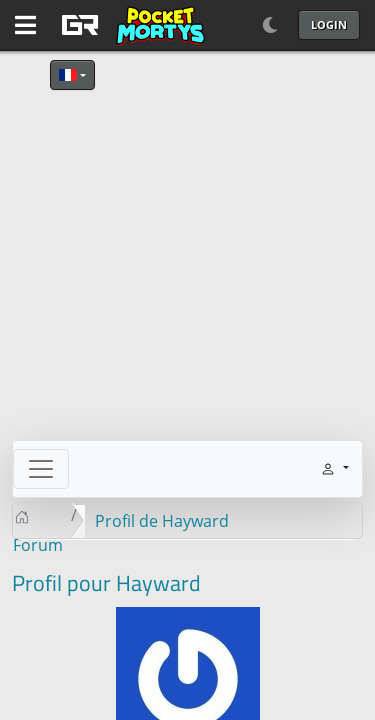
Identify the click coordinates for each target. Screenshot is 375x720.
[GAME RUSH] (130, 25)
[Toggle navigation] (41, 469)
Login (329, 24)
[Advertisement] (187, 252)
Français (68, 75)
